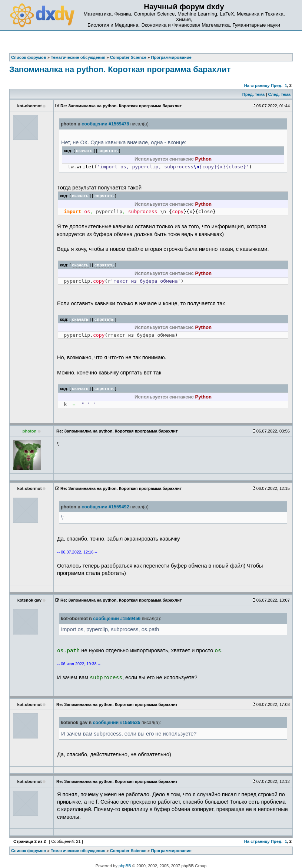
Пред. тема (253, 94)
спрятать (108, 150)
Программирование (171, 851)
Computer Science (128, 851)
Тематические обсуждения (78, 851)
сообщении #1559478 (105, 124)
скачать (84, 150)
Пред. (277, 85)
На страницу (257, 85)
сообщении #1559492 (105, 507)
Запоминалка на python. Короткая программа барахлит (120, 69)
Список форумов (29, 851)
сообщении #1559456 (117, 619)
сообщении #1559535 (117, 723)
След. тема (279, 94)
